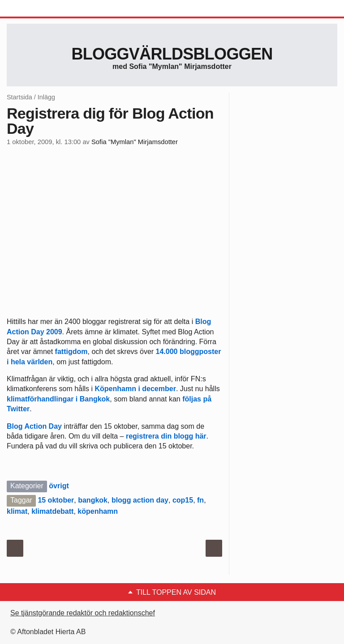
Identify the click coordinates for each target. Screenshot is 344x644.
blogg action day (140, 500)
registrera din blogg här (166, 436)
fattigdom (70, 352)
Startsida (19, 97)
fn (200, 500)
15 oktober (56, 500)
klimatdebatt (52, 511)
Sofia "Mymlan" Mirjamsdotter (135, 142)
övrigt (59, 486)
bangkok (93, 500)
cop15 (183, 500)
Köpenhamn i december (135, 389)
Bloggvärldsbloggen (172, 54)
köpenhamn (98, 511)
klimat (17, 511)
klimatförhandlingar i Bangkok (58, 399)
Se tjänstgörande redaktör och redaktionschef (83, 613)
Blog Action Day (34, 426)
